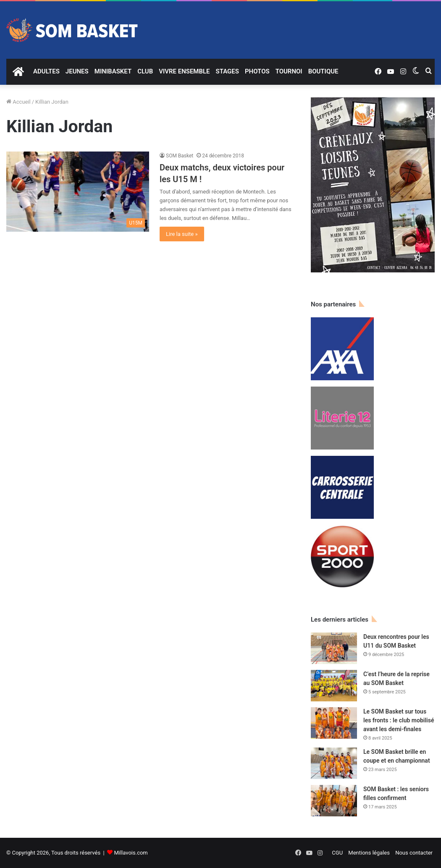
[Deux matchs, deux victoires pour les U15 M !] (78, 192)
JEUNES (77, 71)
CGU (337, 853)
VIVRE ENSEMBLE (184, 71)
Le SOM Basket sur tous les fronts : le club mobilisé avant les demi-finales (399, 720)
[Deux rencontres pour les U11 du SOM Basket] (334, 648)
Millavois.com (131, 853)
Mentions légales (369, 853)
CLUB (145, 71)
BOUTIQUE (323, 71)
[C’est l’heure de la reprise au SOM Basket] (334, 686)
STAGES (227, 71)
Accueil (18, 102)
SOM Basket (180, 156)
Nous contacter (414, 853)
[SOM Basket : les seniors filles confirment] (334, 801)
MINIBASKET (113, 71)
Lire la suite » (182, 234)
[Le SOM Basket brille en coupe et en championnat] (334, 763)
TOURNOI (289, 71)
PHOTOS (257, 71)
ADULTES (46, 71)
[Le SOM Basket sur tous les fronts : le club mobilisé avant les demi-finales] (334, 723)
